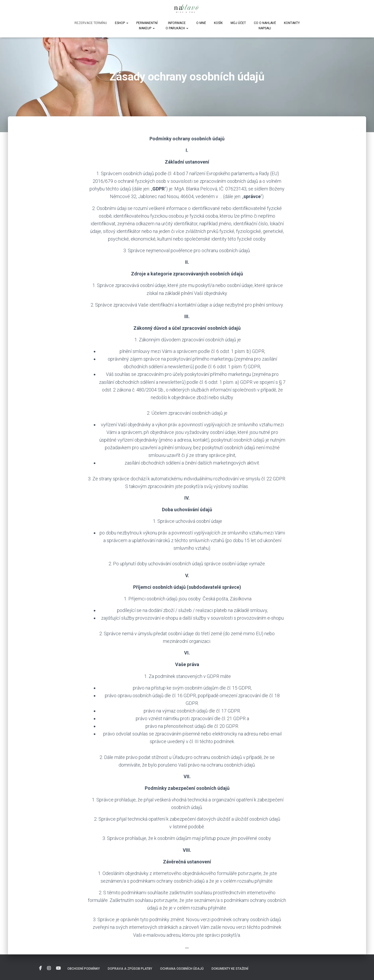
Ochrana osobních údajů (182, 969)
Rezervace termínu (91, 23)
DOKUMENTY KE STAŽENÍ (230, 969)
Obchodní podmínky (84, 969)
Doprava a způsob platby (130, 969)
